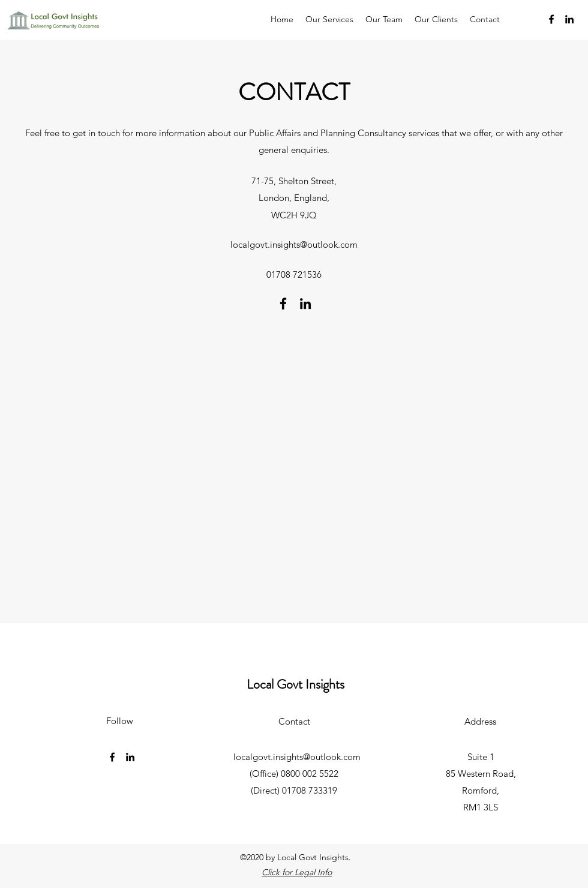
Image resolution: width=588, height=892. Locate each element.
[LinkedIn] (569, 19)
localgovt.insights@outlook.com (294, 244)
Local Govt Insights (295, 684)
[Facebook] (551, 19)
